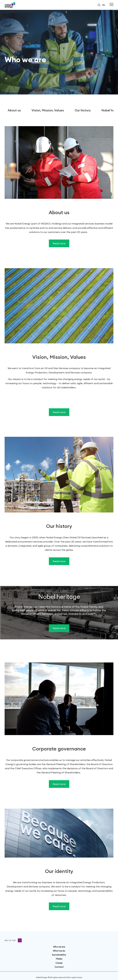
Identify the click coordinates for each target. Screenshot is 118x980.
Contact (59, 967)
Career (59, 963)
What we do (59, 951)
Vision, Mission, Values (48, 110)
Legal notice (77, 977)
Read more (59, 243)
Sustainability (59, 955)
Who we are (59, 947)
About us (14, 110)
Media (59, 959)
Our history (83, 110)
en (104, 5)
